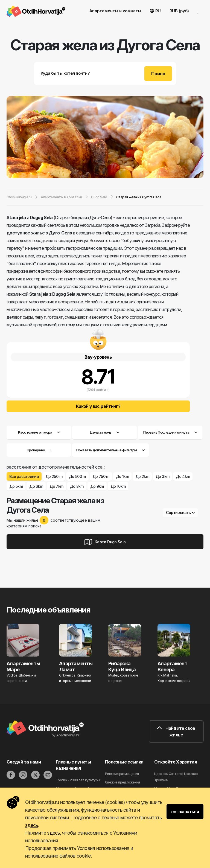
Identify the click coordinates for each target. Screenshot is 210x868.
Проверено (36, 450)
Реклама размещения (122, 774)
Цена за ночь (104, 432)
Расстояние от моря (39, 432)
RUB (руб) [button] (179, 11)
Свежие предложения (122, 782)
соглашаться (185, 812)
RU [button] (155, 11)
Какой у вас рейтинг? (98, 406)
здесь (31, 825)
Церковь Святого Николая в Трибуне (176, 777)
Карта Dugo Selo (105, 542)
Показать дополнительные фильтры (110, 450)
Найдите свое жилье (176, 731)
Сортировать (180, 513)
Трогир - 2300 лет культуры (78, 780)
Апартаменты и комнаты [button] (115, 11)
